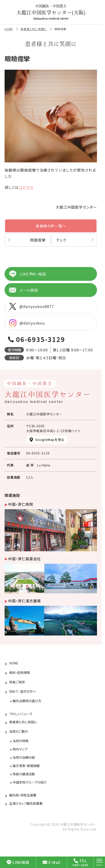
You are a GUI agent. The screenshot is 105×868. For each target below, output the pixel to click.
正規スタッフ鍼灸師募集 (26, 803)
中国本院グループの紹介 (30, 782)
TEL (80, 861)
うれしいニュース (21, 714)
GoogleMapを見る (50, 440)
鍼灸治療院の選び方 (27, 701)
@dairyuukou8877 (32, 306)
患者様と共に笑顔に (34, 29)
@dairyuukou (27, 323)
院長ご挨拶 (17, 682)
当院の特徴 (21, 741)
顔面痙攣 (38, 240)
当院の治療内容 (24, 757)
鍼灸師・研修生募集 (23, 795)
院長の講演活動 (24, 774)
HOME (9, 29)
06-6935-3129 (41, 339)
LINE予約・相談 (28, 274)
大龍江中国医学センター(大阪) (51, 12)
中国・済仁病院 (21, 504)
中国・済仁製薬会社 (24, 559)
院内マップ (20, 749)
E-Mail (51, 862)
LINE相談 (18, 862)
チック (61, 240)
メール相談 (24, 290)
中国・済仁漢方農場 (24, 601)
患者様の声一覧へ (51, 226)
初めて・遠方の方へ (23, 691)
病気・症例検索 (20, 673)
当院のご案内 (18, 731)
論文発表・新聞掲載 (26, 766)
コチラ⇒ (26, 187)
